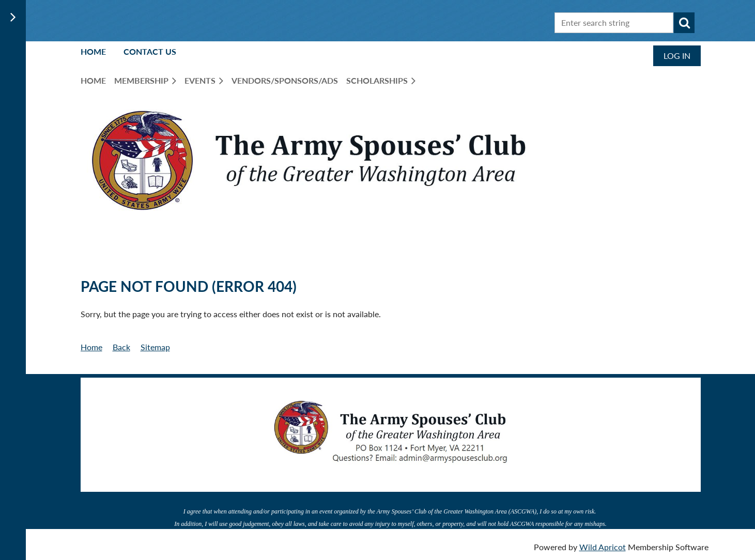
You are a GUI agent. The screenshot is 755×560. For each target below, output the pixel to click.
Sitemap (155, 347)
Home (93, 51)
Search (684, 23)
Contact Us (150, 51)
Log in (677, 56)
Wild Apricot (603, 547)
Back (121, 347)
